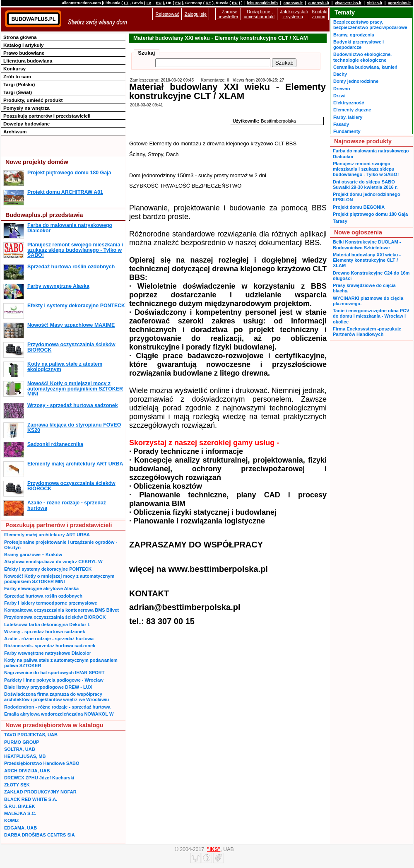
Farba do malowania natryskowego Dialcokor (70, 228)
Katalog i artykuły (23, 45)
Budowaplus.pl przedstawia (44, 215)
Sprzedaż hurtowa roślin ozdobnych (71, 267)
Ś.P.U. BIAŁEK (20, 806)
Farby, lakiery (348, 117)
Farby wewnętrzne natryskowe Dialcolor (48, 653)
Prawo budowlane (24, 53)
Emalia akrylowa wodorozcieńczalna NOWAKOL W (59, 714)
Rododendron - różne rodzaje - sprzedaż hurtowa (57, 707)
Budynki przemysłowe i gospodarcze (359, 45)
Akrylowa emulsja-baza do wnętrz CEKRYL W (53, 562)
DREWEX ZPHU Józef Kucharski (39, 778)
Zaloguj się (196, 14)
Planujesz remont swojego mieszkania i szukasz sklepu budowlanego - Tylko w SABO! (75, 250)
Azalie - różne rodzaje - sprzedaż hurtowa (67, 505)
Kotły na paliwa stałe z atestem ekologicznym (65, 366)
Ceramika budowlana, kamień (365, 67)
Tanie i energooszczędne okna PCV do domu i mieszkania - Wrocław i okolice (371, 316)
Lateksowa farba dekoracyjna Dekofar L (47, 624)
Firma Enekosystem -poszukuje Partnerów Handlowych (367, 332)
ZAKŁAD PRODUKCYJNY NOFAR (40, 792)
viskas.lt (374, 3)
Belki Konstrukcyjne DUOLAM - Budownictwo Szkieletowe (367, 245)
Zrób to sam (17, 76)
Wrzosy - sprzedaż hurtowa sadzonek (73, 405)
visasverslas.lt (348, 3)
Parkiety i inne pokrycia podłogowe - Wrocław (54, 680)
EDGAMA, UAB (20, 828)
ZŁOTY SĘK (17, 785)
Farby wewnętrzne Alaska (58, 286)
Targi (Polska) (19, 84)
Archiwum (15, 131)
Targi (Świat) (18, 92)
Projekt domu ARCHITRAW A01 (65, 192)
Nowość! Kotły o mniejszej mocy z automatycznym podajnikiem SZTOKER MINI (75, 389)
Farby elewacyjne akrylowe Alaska (41, 588)
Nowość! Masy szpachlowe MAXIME (71, 325)
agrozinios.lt (399, 3)
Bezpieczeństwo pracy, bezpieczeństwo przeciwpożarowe (370, 25)
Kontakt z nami (320, 14)
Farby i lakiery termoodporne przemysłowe (51, 603)
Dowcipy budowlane (26, 124)
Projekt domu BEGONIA (359, 207)
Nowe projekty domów (37, 162)
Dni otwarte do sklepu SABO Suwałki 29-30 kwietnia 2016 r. (365, 184)
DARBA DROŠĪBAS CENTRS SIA (40, 835)
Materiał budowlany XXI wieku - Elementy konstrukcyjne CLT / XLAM (367, 260)
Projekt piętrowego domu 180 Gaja (69, 173)
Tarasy (340, 221)
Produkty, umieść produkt (33, 100)
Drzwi (339, 96)
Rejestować (167, 14)
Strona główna (20, 37)
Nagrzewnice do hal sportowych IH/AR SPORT (54, 673)
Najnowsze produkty (363, 141)
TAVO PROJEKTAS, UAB (31, 735)
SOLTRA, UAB (20, 749)
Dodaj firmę (258, 12)
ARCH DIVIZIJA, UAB (27, 771)
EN (178, 3)
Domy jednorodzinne (356, 81)
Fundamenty (347, 131)
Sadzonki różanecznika (55, 444)
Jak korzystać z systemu (294, 14)
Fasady (341, 124)
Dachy (340, 74)
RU (158, 3)
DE (208, 3)
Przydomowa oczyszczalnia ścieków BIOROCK (71, 347)
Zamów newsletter (228, 14)
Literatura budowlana (28, 61)
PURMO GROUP (22, 742)
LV (149, 3)
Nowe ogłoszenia (358, 232)
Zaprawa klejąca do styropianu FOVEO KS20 (74, 427)
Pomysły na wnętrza (26, 108)
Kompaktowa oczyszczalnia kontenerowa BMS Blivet (61, 610)
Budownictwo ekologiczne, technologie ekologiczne (362, 57)
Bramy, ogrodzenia (354, 35)
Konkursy (14, 69)
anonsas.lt (293, 3)
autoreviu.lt (319, 3)
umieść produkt (259, 17)
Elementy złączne (352, 110)
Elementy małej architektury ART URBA (75, 464)
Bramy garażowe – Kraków (33, 555)
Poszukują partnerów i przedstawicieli (47, 116)
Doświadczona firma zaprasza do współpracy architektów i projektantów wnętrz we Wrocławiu (57, 697)
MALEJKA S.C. (20, 813)
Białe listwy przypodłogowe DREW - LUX (48, 687)
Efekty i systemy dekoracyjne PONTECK (76, 306)
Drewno (342, 89)
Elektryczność (349, 103)
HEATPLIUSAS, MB (25, 756)
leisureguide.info (262, 3)
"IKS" (214, 849)
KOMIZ (12, 820)
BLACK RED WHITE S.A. (31, 799)
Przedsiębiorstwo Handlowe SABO (42, 763)
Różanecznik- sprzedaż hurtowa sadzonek (50, 646)
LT (126, 3)
